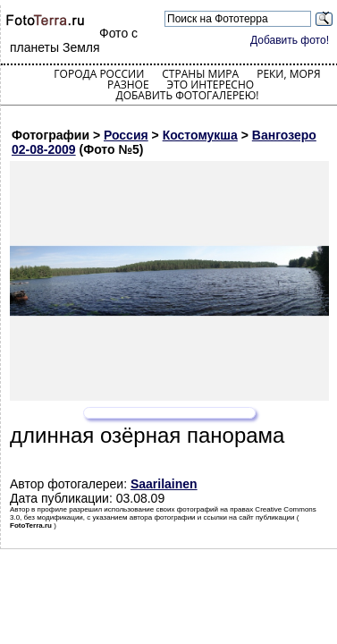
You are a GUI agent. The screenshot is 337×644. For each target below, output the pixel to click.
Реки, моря (288, 74)
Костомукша (200, 135)
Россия (126, 135)
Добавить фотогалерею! (187, 95)
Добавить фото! (290, 40)
